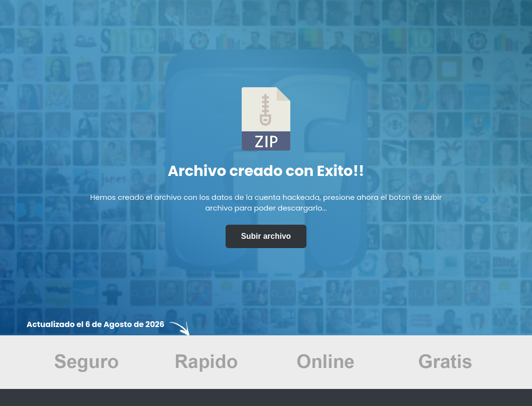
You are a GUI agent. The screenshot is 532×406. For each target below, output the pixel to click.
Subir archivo (266, 236)
